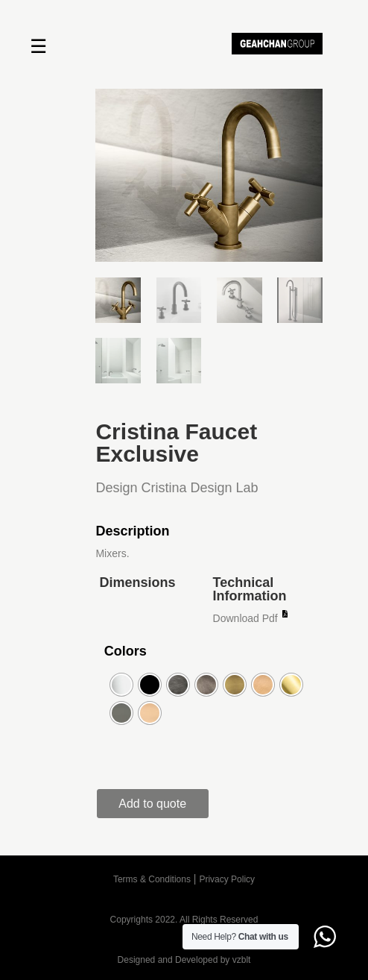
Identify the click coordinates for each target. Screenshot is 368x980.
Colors (126, 651)
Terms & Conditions (152, 879)
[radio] (121, 685)
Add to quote (152, 804)
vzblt (242, 960)
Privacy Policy (227, 879)
